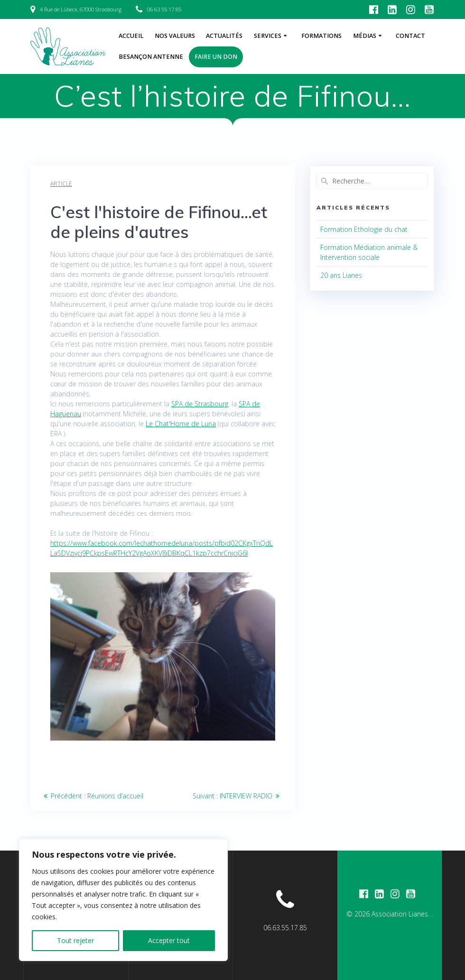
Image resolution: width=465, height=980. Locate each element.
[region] (123, 900)
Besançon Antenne (151, 57)
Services (268, 36)
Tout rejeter (75, 940)
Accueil (131, 36)
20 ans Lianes (341, 275)
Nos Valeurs (175, 36)
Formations (321, 36)
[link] (200, 404)
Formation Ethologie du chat (364, 229)
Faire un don (216, 57)
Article (61, 184)
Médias (365, 36)
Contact (410, 36)
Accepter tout (169, 940)
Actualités (224, 36)
